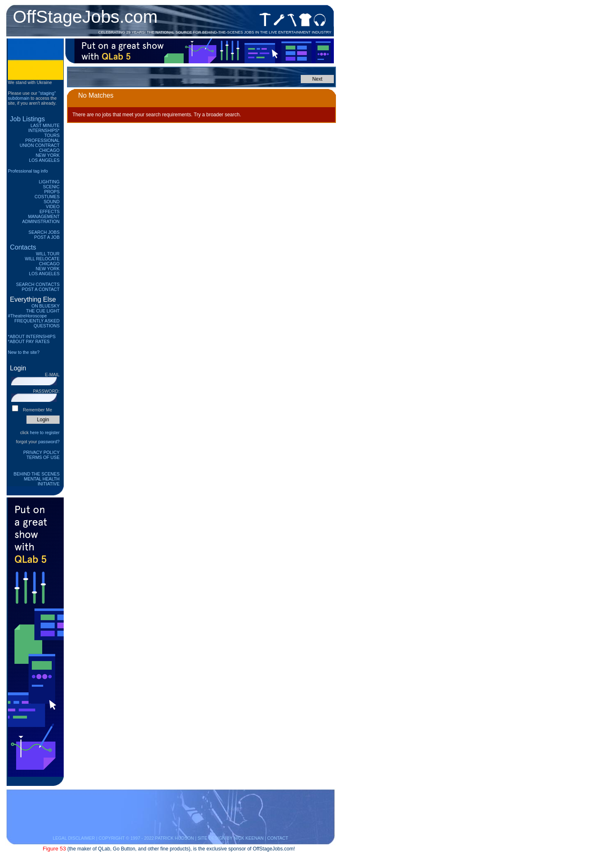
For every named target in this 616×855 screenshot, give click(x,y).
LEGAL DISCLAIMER (74, 838)
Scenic (51, 187)
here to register (45, 432)
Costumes (47, 197)
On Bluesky (46, 306)
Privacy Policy (41, 452)
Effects (49, 211)
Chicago (49, 150)
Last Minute (45, 125)
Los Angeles (44, 160)
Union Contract (40, 145)
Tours (52, 135)
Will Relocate (42, 259)
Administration (41, 221)
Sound (52, 202)
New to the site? (24, 352)
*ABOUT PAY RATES (29, 341)
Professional (42, 140)
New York (48, 155)
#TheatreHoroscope (27, 316)
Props (52, 192)
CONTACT (278, 838)
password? (49, 442)
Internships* (44, 130)
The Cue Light (43, 311)
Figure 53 (54, 849)
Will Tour (48, 254)
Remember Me (37, 410)
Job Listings (28, 119)
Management (44, 216)
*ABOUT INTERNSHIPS (32, 336)
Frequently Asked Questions (37, 323)
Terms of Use (43, 457)
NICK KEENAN (249, 838)
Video (53, 207)
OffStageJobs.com (85, 17)
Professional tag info (28, 171)
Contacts (23, 247)
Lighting (49, 182)
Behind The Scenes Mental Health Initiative (37, 479)
